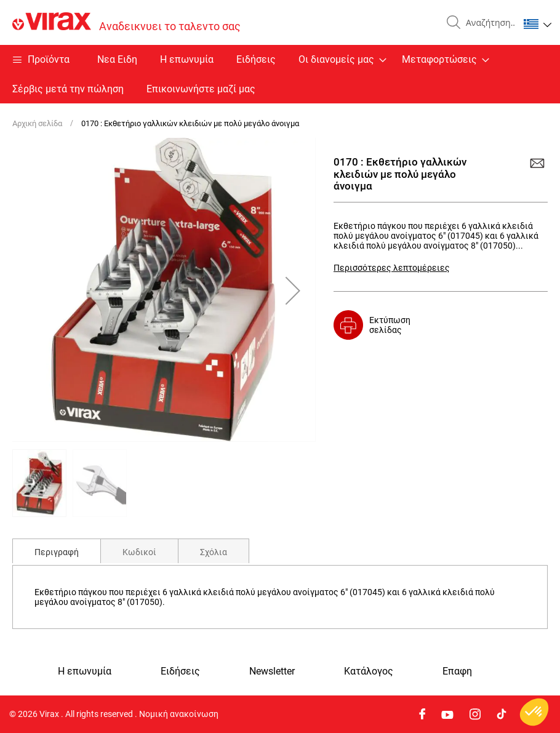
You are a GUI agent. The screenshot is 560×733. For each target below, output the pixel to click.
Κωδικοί (139, 552)
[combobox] (487, 23)
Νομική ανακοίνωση (179, 714)
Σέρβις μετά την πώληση (68, 89)
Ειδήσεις (256, 59)
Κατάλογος (369, 671)
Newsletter (272, 671)
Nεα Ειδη (117, 59)
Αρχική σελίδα (37, 123)
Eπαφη (457, 671)
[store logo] (126, 22)
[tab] (57, 551)
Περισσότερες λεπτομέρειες (392, 268)
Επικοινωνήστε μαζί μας (201, 89)
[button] (538, 24)
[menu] (280, 74)
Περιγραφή (57, 552)
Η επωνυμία (187, 59)
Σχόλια (214, 552)
